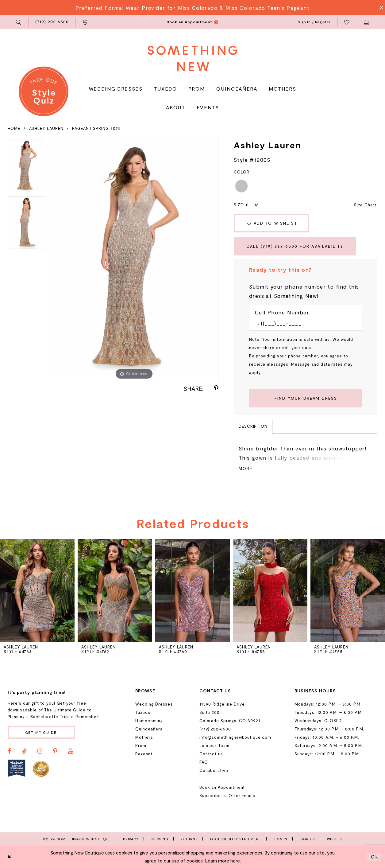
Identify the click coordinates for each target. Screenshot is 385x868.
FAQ (204, 762)
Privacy (131, 839)
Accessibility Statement (235, 839)
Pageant (144, 754)
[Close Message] (379, 8)
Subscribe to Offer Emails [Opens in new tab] (227, 796)
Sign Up (307, 839)
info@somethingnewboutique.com (235, 737)
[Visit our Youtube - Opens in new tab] (71, 751)
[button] (19, 22)
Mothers (144, 737)
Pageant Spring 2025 (96, 128)
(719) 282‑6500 (215, 729)
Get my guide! (42, 732)
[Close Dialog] (10, 857)
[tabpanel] (27, 167)
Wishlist (336, 839)
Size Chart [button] (365, 205)
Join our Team (214, 745)
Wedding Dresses (154, 704)
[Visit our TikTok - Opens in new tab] (24, 751)
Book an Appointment (222, 787)
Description (253, 426)
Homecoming (149, 721)
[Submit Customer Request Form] (306, 398)
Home (14, 128)
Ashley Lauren (46, 128)
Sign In (281, 839)
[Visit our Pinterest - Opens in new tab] (55, 751)
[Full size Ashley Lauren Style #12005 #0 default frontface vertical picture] (134, 260)
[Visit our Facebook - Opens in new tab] (9, 751)
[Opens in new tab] (17, 768)
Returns (189, 839)
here (235, 861)
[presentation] (115, 590)
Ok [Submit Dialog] (375, 857)
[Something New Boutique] (192, 58)
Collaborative (214, 770)
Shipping (160, 839)
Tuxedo (143, 712)
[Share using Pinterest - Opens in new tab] (216, 388)
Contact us (211, 754)
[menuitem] (19, 22)
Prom (141, 745)
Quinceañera (149, 729)
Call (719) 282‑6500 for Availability (295, 246)
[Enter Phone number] (303, 323)
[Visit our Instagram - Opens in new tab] (40, 751)
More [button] (246, 469)
